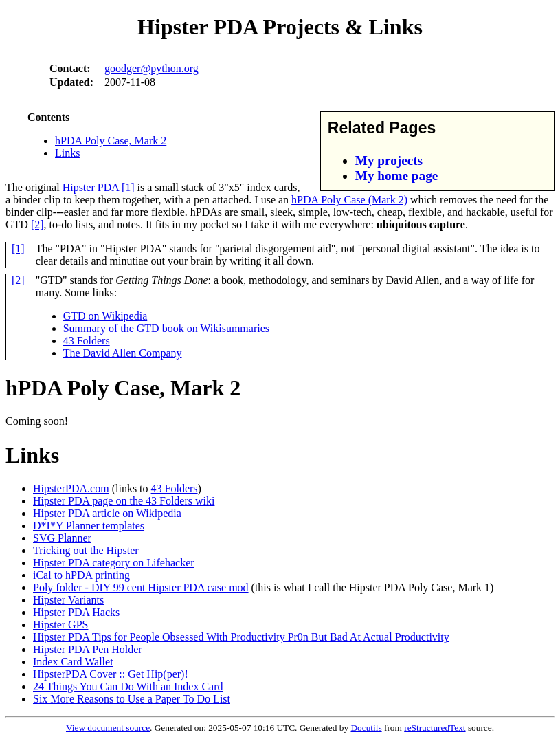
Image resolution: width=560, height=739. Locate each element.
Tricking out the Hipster (86, 550)
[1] (128, 187)
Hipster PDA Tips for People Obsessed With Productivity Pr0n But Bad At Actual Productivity (241, 637)
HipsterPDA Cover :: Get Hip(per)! (111, 674)
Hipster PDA (91, 187)
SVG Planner (62, 538)
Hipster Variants (68, 600)
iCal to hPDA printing (81, 575)
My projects (389, 161)
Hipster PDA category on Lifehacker (114, 563)
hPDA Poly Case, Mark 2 (111, 141)
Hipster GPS (60, 625)
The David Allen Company (123, 353)
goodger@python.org (152, 68)
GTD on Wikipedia (105, 316)
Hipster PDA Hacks (76, 612)
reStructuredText (435, 728)
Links (67, 153)
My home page (396, 176)
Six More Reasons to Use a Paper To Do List (132, 699)
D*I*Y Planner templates (89, 526)
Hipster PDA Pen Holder (88, 649)
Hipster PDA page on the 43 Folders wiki (124, 501)
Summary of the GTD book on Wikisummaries (166, 328)
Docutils (366, 728)
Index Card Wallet (73, 662)
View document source (108, 728)
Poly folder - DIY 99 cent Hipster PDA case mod (141, 587)
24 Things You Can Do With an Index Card (128, 686)
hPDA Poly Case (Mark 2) (349, 200)
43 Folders (87, 341)
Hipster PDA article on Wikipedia (107, 513)
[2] (37, 224)
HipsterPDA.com (71, 488)
